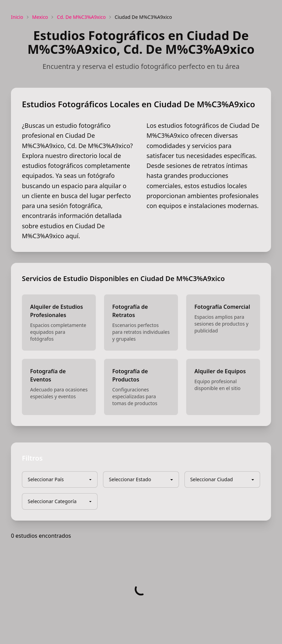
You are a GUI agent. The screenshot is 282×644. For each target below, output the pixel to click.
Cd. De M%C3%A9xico (81, 17)
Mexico (40, 17)
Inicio (17, 17)
